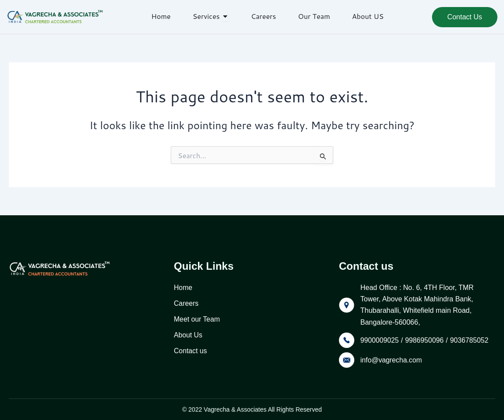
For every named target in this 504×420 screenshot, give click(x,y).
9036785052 (471, 340)
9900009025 (380, 340)
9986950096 (425, 340)
